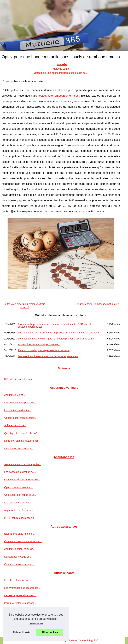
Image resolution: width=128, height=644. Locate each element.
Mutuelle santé (61, 69)
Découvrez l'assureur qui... (19, 449)
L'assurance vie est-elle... (18, 503)
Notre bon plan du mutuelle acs (21, 441)
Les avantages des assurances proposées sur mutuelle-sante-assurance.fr (59, 333)
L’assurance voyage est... (18, 557)
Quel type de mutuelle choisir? (21, 433)
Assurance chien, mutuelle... (20, 549)
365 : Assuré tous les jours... (20, 379)
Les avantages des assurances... (22, 588)
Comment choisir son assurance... (23, 541)
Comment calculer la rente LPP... (22, 480)
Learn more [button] (36, 623)
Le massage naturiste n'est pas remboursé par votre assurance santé (56, 339)
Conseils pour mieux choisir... (20, 418)
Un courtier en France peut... (20, 495)
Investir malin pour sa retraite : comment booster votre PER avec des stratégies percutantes (56, 325)
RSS (96, 640)
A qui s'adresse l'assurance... (20, 510)
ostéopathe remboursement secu (60, 96)
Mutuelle (62, 64)
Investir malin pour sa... (17, 580)
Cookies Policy (85, 640)
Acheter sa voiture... (15, 425)
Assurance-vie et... (14, 395)
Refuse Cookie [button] (22, 632)
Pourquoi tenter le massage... (20, 603)
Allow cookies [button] (50, 632)
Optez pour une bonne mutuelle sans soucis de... (61, 73)
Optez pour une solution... (18, 487)
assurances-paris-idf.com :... (20, 534)
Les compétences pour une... (20, 403)
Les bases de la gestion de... (20, 472)
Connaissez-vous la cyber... (19, 564)
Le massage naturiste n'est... (20, 595)
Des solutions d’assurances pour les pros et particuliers (48, 356)
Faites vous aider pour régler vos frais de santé (24, 306)
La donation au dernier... (18, 410)
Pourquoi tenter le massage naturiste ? (98, 304)
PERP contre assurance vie (19, 518)
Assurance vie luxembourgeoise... (23, 464)
